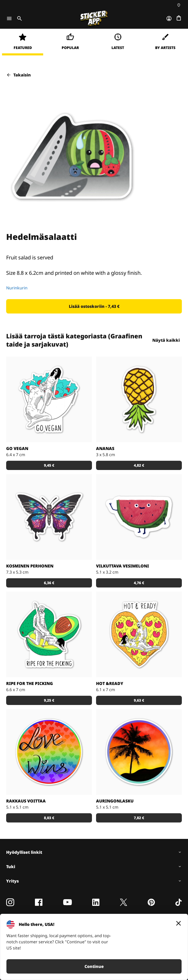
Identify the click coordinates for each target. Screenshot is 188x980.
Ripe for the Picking (30, 683)
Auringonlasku (115, 801)
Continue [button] (94, 966)
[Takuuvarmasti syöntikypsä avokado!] (49, 634)
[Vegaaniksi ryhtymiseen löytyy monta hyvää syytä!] (49, 399)
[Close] (178, 923)
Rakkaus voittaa (26, 801)
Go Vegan (17, 448)
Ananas (105, 448)
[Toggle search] (18, 18)
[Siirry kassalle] (179, 18)
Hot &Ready (110, 683)
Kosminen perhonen (30, 566)
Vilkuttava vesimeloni (123, 566)
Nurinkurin (17, 288)
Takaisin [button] (18, 75)
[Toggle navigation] (9, 18)
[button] (94, 306)
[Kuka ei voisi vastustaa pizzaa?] (139, 634)
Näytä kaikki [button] (166, 340)
